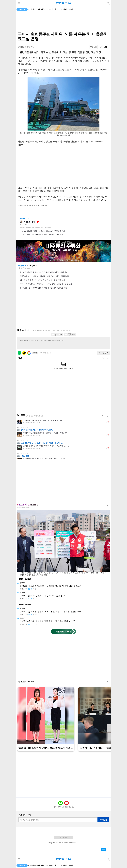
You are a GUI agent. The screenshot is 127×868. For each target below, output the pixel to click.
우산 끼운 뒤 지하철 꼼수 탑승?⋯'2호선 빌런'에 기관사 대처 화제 (44, 272)
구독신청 (103, 820)
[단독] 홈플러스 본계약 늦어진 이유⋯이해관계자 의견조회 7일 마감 (45, 276)
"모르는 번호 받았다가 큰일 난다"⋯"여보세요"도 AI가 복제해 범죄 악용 (46, 284)
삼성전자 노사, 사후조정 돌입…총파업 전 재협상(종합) (51, 9)
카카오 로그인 (24, 353)
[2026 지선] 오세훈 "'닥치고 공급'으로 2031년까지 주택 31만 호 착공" (50, 586)
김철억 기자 (29, 222)
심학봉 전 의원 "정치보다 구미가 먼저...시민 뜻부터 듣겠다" (43, 231)
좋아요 (38, 222)
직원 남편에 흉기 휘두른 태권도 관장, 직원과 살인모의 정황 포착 (43, 288)
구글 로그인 (29, 353)
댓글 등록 (105, 353)
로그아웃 (35, 353)
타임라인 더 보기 (64, 632)
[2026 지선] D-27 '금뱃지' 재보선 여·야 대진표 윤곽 (42, 596)
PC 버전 (63, 837)
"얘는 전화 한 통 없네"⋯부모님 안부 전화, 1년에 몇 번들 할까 (42, 280)
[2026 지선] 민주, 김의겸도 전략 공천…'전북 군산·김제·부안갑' (47, 621)
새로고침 (36, 266)
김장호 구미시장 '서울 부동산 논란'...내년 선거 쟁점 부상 (42, 234)
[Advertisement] (63, 22)
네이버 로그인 (19, 353)
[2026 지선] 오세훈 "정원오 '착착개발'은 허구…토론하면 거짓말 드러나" (51, 612)
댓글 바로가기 (104, 850)
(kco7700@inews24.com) (38, 205)
